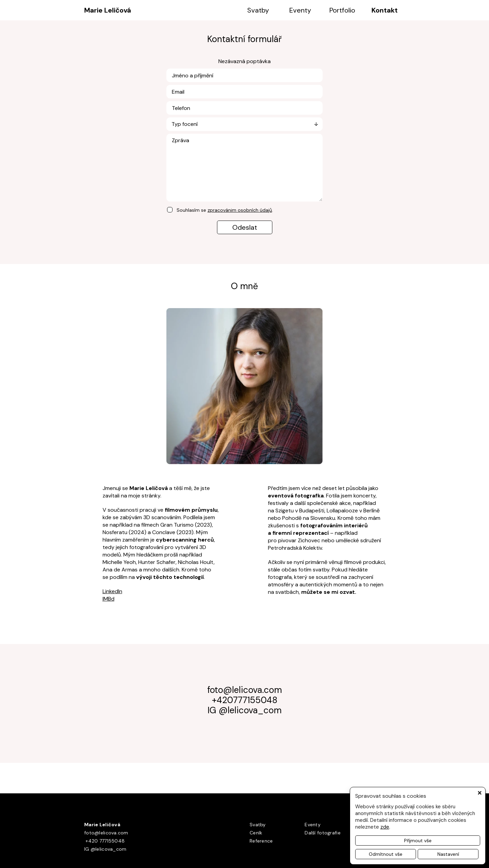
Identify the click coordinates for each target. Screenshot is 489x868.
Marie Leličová (108, 10)
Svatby (258, 10)
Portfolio (342, 10)
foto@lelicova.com (244, 690)
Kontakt (385, 10)
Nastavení (448, 854)
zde (385, 827)
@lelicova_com (250, 710)
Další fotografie (322, 833)
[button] (481, 793)
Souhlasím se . (225, 210)
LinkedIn (112, 591)
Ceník (256, 833)
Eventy (300, 10)
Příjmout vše (418, 841)
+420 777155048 (104, 841)
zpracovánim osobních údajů (240, 210)
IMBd (108, 599)
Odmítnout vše (386, 854)
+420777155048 (245, 700)
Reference (261, 841)
